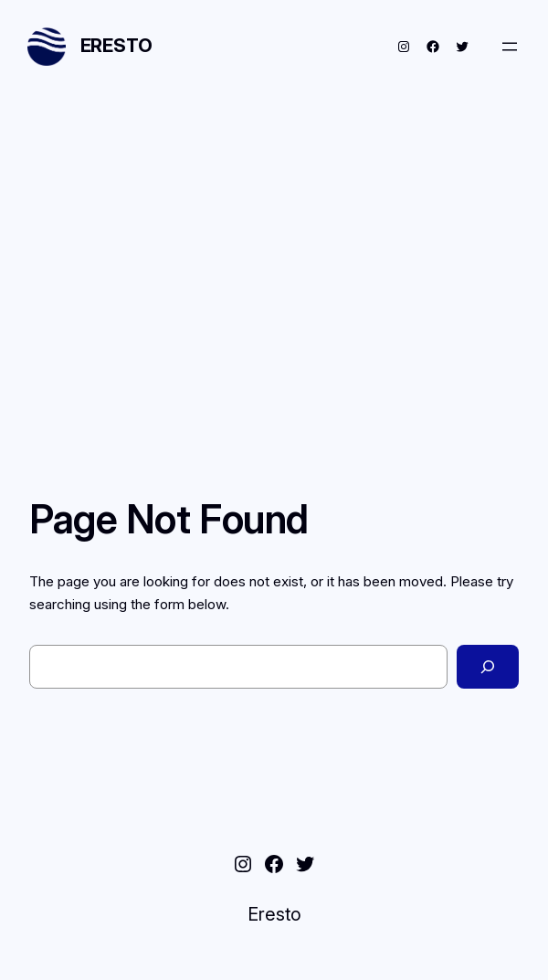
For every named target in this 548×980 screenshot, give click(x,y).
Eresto (116, 46)
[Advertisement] (274, 250)
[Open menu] (510, 47)
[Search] (488, 667)
